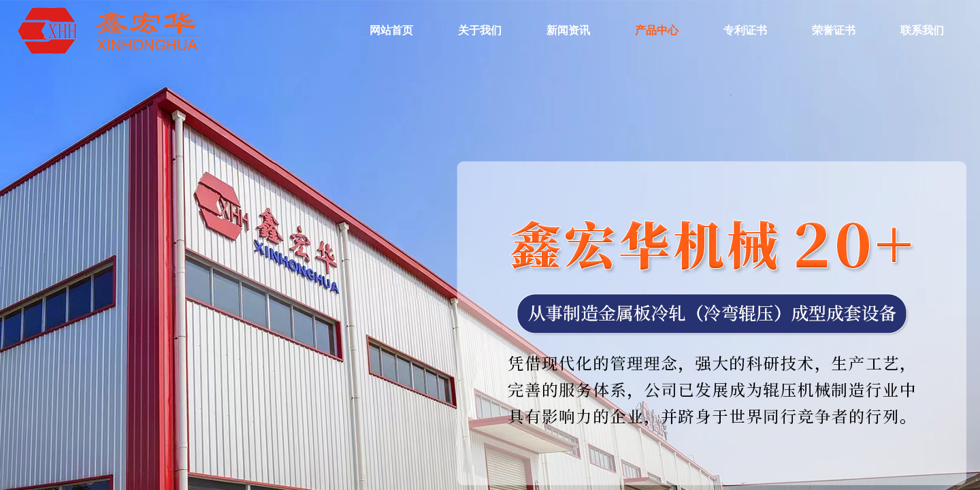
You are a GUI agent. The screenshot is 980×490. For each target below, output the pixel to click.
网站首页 (391, 30)
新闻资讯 (568, 30)
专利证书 (745, 30)
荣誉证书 (834, 30)
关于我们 (480, 30)
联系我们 (922, 30)
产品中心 (657, 30)
